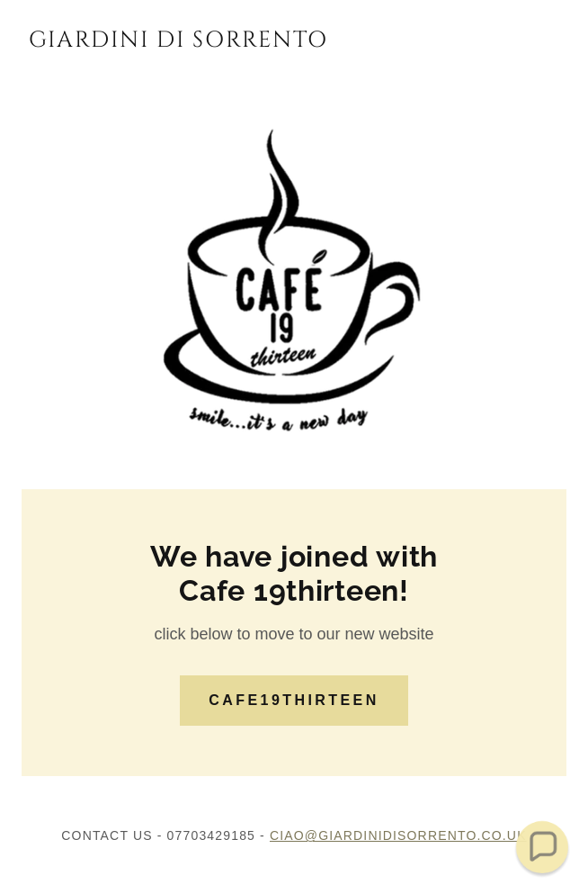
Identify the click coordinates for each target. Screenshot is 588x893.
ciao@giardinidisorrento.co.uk (398, 835)
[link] (178, 41)
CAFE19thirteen (294, 700)
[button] (543, 848)
